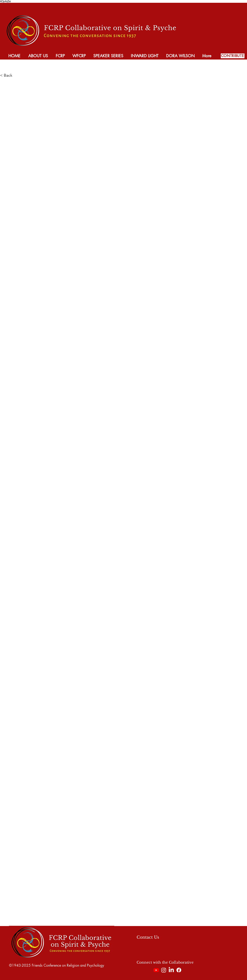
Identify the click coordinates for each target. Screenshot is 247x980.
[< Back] (17, 75)
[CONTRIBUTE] (233, 56)
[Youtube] (156, 970)
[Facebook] (179, 970)
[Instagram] (164, 970)
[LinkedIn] (171, 970)
